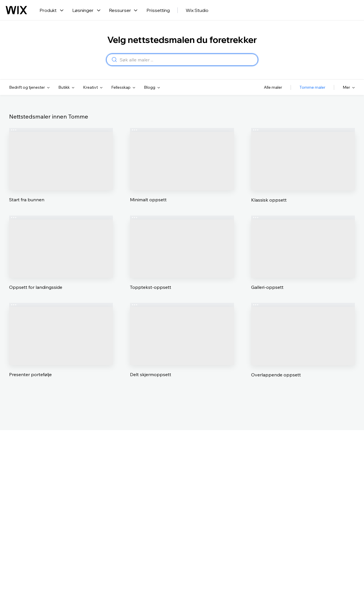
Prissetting (158, 10)
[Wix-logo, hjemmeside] (16, 10)
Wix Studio (197, 10)
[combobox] (187, 60)
